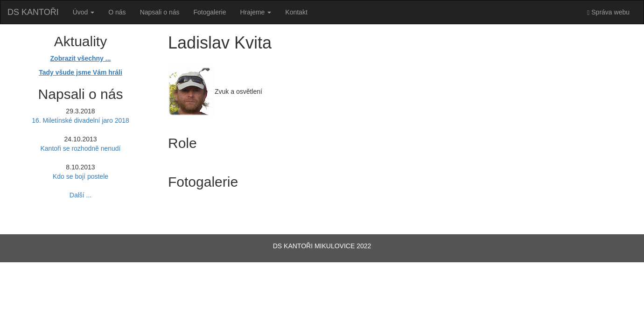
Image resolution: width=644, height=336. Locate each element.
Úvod (84, 12)
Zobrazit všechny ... (81, 58)
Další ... (80, 195)
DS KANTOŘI (33, 12)
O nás (117, 12)
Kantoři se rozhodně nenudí (80, 148)
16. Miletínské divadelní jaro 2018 (80, 120)
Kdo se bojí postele (80, 176)
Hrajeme (256, 12)
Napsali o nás (160, 12)
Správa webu (608, 12)
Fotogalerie (210, 12)
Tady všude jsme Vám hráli (80, 72)
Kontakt (296, 12)
